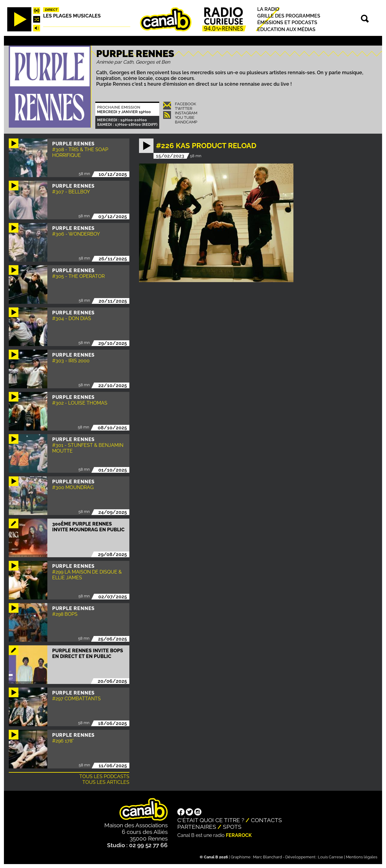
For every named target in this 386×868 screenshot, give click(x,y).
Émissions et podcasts (287, 23)
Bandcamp (186, 122)
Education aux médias (286, 29)
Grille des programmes (289, 16)
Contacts (266, 820)
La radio (268, 9)
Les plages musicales (72, 16)
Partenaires (197, 827)
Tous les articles (106, 782)
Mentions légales (362, 857)
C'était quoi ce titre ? (211, 820)
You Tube (185, 118)
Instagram (186, 113)
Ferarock (239, 835)
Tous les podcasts (104, 776)
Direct (51, 10)
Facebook (185, 104)
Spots (232, 827)
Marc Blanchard (267, 857)
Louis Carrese (331, 857)
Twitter (184, 108)
